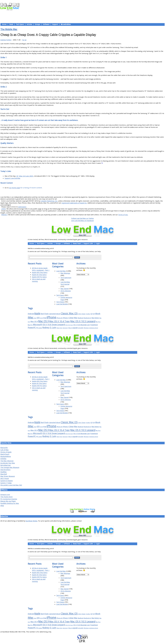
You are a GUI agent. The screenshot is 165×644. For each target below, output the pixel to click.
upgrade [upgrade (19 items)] (75, 328)
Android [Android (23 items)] (31, 314)
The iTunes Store (6, 497)
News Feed (77, 244)
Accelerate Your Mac (8, 463)
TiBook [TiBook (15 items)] (70, 328)
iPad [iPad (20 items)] (45, 318)
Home (4, 24)
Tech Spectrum (66, 278)
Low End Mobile (62, 304)
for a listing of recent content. (31, 188)
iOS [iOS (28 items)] (38, 318)
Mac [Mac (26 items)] (76, 318)
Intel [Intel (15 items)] (35, 318)
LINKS (3, 209)
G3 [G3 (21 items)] (92, 314)
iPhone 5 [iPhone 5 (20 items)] (66, 318)
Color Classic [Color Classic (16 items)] (82, 314)
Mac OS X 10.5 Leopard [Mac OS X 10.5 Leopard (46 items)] (83, 321)
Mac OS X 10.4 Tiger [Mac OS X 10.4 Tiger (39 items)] (60, 321)
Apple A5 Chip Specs (39, 275)
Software (46, 24)
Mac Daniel (65, 289)
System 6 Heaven (7, 481)
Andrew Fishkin (6, 40)
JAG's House (5, 479)
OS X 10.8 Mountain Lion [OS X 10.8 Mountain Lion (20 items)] (82, 325)
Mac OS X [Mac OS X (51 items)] (44, 321)
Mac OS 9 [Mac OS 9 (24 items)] (34, 322)
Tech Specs (20, 24)
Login (98, 244)
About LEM (70, 192)
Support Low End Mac (12, 178)
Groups (38, 24)
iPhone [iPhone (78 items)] (51, 317)
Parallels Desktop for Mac (10, 503)
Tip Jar (24, 40)
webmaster (22, 207)
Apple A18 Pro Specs (39, 277)
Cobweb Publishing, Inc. (49, 201)
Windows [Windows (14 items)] (86, 328)
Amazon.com (5, 495)
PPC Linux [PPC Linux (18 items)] (39, 328)
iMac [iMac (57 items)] (31, 317)
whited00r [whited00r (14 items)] (81, 328)
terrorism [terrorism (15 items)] (65, 328)
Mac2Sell (4, 474)
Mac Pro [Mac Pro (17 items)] (30, 325)
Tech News (60, 302)
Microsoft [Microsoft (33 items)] (38, 325)
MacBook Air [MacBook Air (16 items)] (87, 318)
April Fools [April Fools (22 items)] (45, 314)
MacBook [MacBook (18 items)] (81, 318)
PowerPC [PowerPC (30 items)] (32, 328)
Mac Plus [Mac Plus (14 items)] (98, 322)
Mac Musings (65, 273)
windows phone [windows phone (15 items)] (94, 328)
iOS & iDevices (66, 291)
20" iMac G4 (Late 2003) (25, 176)
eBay (2, 506)
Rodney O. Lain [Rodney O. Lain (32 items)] (49, 328)
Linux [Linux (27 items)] (71, 318)
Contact (96, 192)
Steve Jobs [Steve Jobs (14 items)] (59, 328)
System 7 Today (6, 483)
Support (55, 24)
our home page (15, 188)
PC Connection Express (9, 499)
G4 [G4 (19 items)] (94, 314)
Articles (29, 24)
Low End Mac (61, 271)
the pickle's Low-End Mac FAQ (11, 485)
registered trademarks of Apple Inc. (74, 203)
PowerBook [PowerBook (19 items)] (94, 325)
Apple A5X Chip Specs (40, 272)
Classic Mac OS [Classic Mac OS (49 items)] (69, 313)
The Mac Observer (7, 461)
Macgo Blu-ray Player (8, 501)
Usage (84, 192)
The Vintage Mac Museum (10, 467)
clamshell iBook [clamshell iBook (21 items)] (55, 314)
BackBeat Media (31, 521)
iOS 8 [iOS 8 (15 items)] (41, 318)
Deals (11, 24)
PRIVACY (4, 215)
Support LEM (88, 244)
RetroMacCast (6, 465)
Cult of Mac (5, 450)
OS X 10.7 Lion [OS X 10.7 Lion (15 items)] (69, 325)
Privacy (90, 192)
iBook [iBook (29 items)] (98, 314)
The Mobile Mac (9, 29)
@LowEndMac (66, 24)
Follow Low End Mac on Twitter (83, 218)
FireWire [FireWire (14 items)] (88, 314)
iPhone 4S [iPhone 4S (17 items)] (60, 318)
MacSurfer (4, 448)
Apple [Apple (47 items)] (37, 313)
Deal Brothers (5, 470)
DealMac (4, 472)
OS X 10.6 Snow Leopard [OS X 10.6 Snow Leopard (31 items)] (54, 325)
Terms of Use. (123, 215)
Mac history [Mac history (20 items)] (95, 318)
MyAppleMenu (6, 456)
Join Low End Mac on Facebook (82, 221)
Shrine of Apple (6, 452)
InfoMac (3, 459)
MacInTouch (5, 454)
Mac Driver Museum (8, 476)
